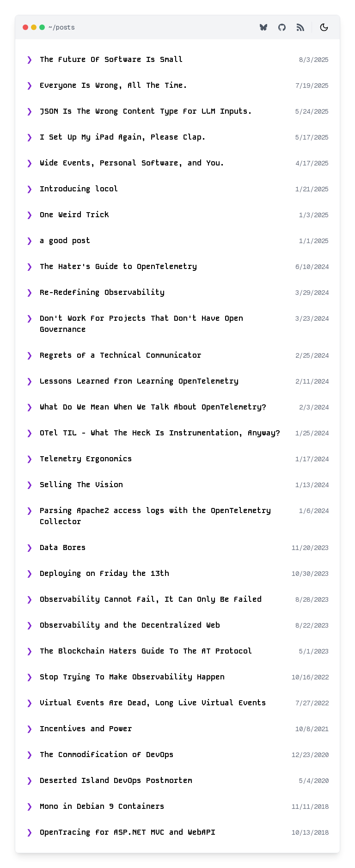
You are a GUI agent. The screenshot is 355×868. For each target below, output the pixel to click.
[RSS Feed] (300, 27)
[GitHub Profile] (282, 27)
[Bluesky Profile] (263, 27)
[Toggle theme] (324, 27)
